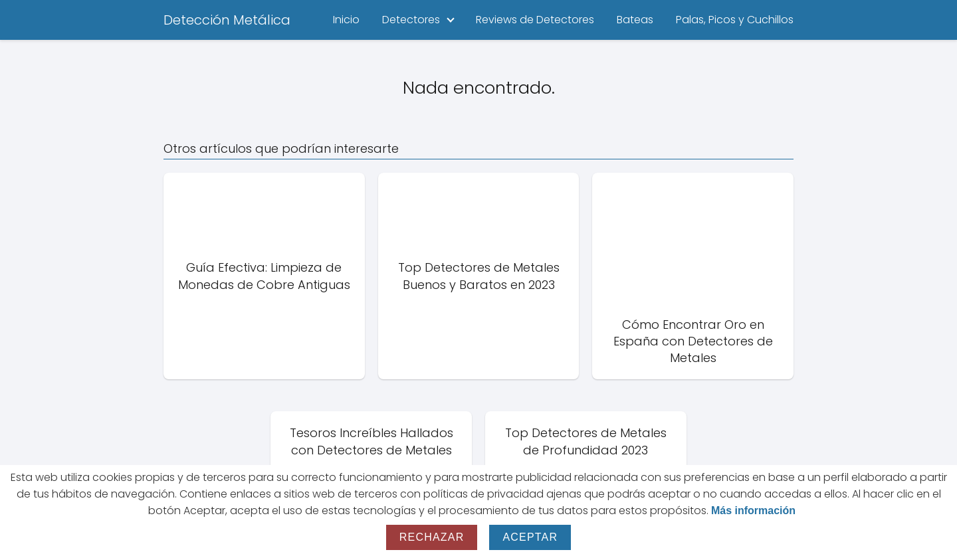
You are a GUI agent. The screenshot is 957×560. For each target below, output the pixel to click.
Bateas (635, 20)
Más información (753, 511)
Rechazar (432, 537)
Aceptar (530, 537)
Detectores (411, 20)
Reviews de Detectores (535, 20)
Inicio (346, 20)
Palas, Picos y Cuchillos (735, 20)
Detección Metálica (227, 20)
